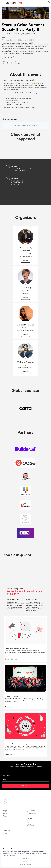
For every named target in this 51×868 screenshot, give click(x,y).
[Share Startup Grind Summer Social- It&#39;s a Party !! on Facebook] (3, 62)
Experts (4, 812)
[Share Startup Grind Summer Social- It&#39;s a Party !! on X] (7, 62)
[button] (49, 2)
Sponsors (5, 815)
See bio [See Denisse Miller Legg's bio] (25, 334)
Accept (25, 858)
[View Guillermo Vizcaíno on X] (26, 358)
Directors (5, 817)
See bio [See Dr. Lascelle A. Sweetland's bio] (25, 260)
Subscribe (25, 786)
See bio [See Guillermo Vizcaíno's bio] (25, 371)
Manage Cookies (25, 864)
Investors (5, 810)
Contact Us (6, 835)
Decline (25, 861)
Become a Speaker (32, 813)
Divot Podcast (30, 826)
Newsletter (30, 821)
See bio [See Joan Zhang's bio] (25, 297)
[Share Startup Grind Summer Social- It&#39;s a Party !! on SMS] (20, 62)
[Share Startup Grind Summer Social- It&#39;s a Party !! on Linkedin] (11, 62)
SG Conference (31, 810)
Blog (28, 822)
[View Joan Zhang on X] (26, 284)
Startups (5, 813)
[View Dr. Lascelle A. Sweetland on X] (26, 245)
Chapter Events (31, 812)
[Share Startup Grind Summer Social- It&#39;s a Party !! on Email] (15, 62)
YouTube (29, 824)
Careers (5, 833)
